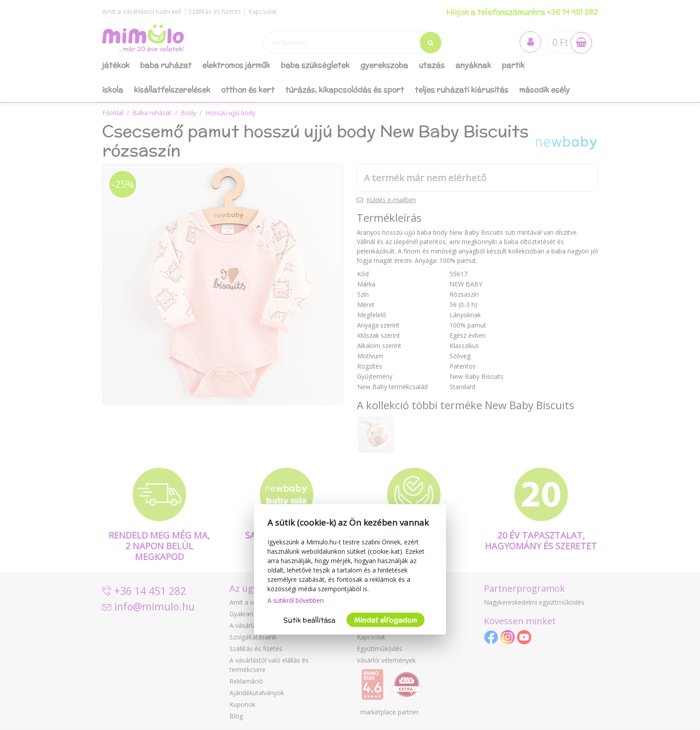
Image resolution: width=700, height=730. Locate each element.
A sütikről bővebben (296, 600)
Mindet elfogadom (385, 620)
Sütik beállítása (309, 620)
